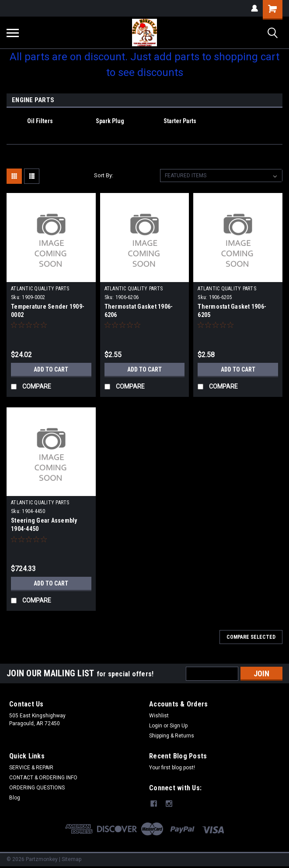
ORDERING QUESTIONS (37, 788)
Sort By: (104, 175)
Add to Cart (51, 369)
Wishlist (159, 716)
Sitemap (71, 859)
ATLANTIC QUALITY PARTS (40, 289)
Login (156, 726)
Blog (15, 798)
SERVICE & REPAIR (31, 768)
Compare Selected (251, 637)
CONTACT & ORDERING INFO (43, 778)
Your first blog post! (172, 768)
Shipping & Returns (172, 736)
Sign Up (179, 726)
